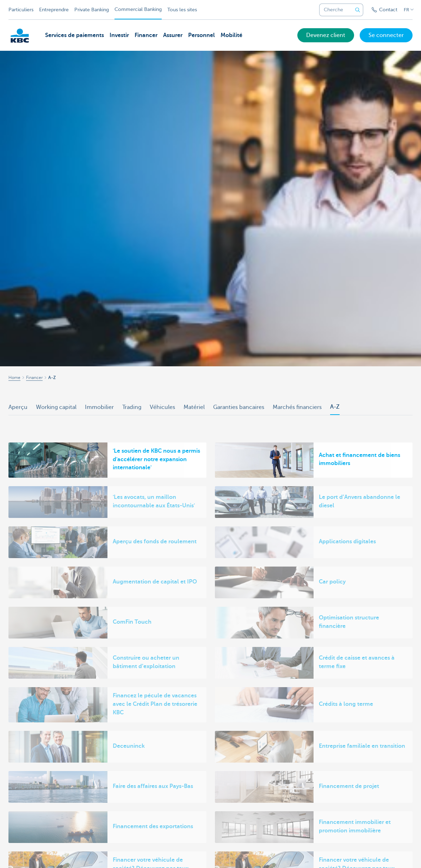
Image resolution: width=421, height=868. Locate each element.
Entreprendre (54, 10)
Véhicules (162, 407)
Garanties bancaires (239, 407)
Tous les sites (182, 10)
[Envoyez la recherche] (358, 10)
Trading (132, 407)
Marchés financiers (297, 407)
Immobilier (99, 407)
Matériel (194, 407)
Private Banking (92, 10)
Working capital (56, 407)
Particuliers (21, 10)
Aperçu (18, 407)
